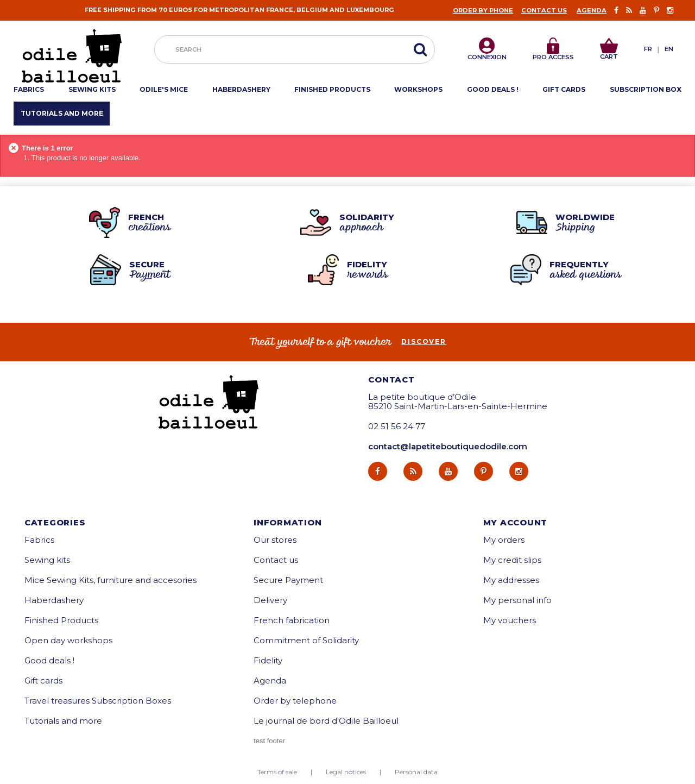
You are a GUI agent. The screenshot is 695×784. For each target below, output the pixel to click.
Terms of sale (277, 772)
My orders (504, 540)
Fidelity (268, 660)
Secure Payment (288, 580)
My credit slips (512, 560)
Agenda (592, 10)
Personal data (416, 772)
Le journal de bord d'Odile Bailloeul (326, 721)
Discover (424, 342)
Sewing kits (47, 560)
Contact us (544, 10)
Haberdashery (54, 600)
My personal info (517, 600)
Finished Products (61, 620)
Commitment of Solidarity (306, 640)
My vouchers (510, 620)
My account (516, 522)
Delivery (270, 600)
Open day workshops (68, 640)
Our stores (275, 540)
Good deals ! (49, 660)
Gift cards (43, 680)
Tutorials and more (63, 721)
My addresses (511, 580)
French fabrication (292, 620)
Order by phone (483, 10)
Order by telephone (295, 701)
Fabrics (39, 540)
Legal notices (346, 772)
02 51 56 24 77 (397, 426)
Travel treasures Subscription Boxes (98, 701)
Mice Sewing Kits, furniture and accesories (110, 580)
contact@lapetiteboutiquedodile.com (448, 446)
